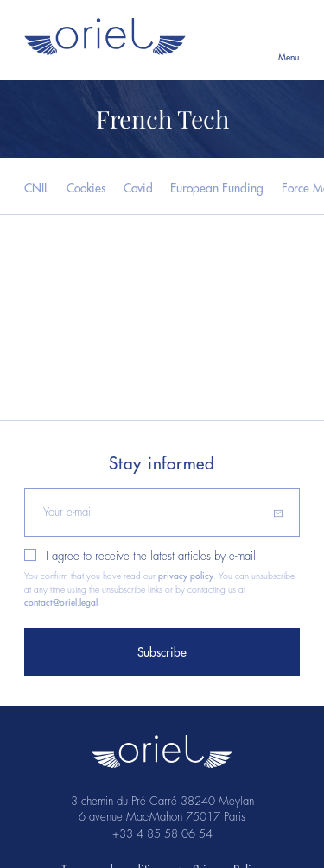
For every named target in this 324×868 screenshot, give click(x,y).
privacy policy (186, 576)
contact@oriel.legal (61, 603)
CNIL (36, 189)
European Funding (217, 189)
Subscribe (162, 653)
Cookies (86, 189)
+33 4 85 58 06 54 (162, 834)
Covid (138, 189)
